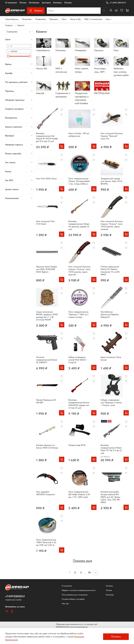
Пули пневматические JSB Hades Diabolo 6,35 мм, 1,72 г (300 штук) (79, 494)
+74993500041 (15, 596)
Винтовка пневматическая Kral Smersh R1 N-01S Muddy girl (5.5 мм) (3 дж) (47, 137)
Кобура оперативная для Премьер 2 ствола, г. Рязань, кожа (111, 403)
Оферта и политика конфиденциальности (79, 590)
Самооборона (12, 19)
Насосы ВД (75, 19)
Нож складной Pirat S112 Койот (45, 223)
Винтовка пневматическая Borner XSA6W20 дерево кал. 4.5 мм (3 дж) (79, 404)
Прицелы (54, 19)
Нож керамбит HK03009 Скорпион (46, 493)
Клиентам (110, 595)
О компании (11, 3)
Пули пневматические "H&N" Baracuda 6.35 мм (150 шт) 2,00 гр (46, 542)
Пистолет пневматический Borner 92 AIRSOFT (47, 360)
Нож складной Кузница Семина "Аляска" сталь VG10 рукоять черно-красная (79, 271)
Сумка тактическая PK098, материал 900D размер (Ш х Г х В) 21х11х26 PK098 (47, 316)
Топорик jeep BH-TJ (77, 445)
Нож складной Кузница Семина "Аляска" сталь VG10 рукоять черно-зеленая (112, 225)
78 (89, 573)
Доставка (46, 3)
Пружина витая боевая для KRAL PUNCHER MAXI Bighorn (47, 269)
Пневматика (41, 19)
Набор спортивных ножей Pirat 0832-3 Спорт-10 (77, 360)
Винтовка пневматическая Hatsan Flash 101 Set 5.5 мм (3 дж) (111, 449)
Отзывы (68, 3)
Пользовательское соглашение (75, 595)
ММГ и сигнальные (93, 19)
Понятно (116, 637)
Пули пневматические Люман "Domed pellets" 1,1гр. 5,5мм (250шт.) (79, 181)
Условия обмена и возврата (73, 599)
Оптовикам (34, 3)
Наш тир (65, 604)
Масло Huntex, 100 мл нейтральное (79, 135)
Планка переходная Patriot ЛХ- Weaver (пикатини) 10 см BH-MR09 (110, 271)
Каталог (36, 11)
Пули (64, 19)
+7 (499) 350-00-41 (116, 3)
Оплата (23, 3)
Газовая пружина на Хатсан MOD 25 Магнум (47, 446)
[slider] (8, 56)
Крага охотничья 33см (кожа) (111, 358)
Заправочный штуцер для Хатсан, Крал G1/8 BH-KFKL (111, 181)
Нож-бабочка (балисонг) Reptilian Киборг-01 (110, 314)
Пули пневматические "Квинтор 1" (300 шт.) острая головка (78, 314)
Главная (9, 25)
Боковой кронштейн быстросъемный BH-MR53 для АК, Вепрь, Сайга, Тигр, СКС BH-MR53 (111, 497)
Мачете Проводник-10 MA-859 (46, 401)
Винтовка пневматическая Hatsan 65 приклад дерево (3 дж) (79, 225)
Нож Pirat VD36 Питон (46, 179)
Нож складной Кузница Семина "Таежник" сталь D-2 (112, 136)
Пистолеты (27, 19)
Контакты (58, 3)
